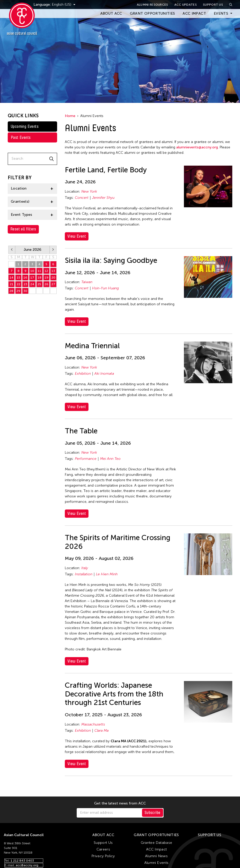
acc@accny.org (27, 865)
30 (25, 291)
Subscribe (153, 813)
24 (32, 284)
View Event (77, 236)
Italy (85, 568)
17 (32, 278)
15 (19, 278)
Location (19, 188)
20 (53, 278)
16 (25, 278)
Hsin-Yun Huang (105, 288)
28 (11, 291)
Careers (103, 849)
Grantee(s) (20, 202)
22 (19, 284)
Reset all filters (23, 229)
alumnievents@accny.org (197, 147)
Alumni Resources (153, 5)
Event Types (22, 215)
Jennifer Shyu (103, 198)
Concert (82, 198)
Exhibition (83, 374)
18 (39, 278)
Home (70, 116)
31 (12, 264)
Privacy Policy (103, 856)
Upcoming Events (25, 126)
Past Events (21, 137)
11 (39, 271)
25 (39, 284)
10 (32, 271)
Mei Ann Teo (110, 459)
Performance (86, 459)
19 (46, 278)
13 (53, 271)
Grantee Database (157, 843)
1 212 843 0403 (22, 861)
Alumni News (156, 856)
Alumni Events (157, 863)
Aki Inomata (104, 374)
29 (18, 291)
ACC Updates (186, 5)
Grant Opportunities (153, 14)
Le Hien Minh (107, 574)
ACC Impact (194, 14)
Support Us (213, 5)
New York (89, 191)
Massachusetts (93, 724)
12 (46, 271)
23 (25, 284)
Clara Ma (101, 731)
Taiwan (87, 282)
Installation (84, 574)
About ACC (111, 14)
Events (221, 14)
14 (11, 278)
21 (12, 284)
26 (46, 284)
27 (53, 284)
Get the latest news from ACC (120, 803)
